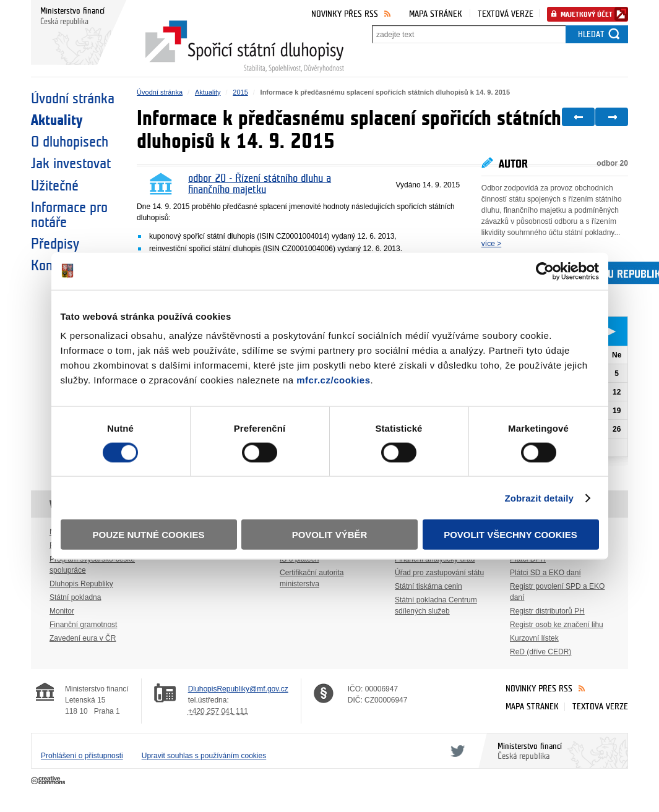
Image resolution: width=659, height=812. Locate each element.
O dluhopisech (70, 142)
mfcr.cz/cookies (333, 380)
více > (491, 244)
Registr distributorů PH (547, 611)
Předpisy (55, 244)
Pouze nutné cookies (149, 535)
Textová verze (506, 14)
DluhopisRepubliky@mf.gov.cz (238, 689)
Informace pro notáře (69, 215)
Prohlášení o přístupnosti (82, 756)
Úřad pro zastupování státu (439, 573)
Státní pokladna (75, 597)
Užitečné (55, 186)
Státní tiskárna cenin (429, 586)
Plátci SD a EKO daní (545, 573)
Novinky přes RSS (345, 14)
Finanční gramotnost (83, 625)
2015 (240, 92)
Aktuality (57, 121)
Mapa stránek (436, 14)
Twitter (455, 751)
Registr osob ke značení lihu (557, 625)
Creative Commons (49, 781)
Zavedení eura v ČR (83, 638)
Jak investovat (71, 164)
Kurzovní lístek (534, 638)
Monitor (62, 611)
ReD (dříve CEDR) (541, 652)
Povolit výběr (330, 535)
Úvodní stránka (73, 99)
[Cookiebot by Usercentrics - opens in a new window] (545, 271)
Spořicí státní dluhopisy (244, 47)
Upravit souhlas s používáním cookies (204, 756)
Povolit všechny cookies (510, 535)
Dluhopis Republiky (81, 584)
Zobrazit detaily (539, 498)
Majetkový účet (587, 15)
